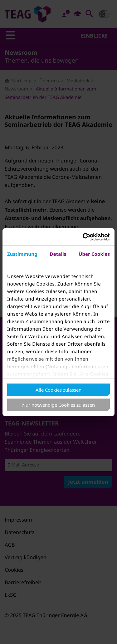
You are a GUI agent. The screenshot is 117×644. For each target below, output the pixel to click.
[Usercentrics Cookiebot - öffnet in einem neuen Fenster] (83, 237)
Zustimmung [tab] (22, 254)
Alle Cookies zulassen (58, 390)
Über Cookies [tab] (94, 254)
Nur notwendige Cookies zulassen (58, 405)
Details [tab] (58, 254)
